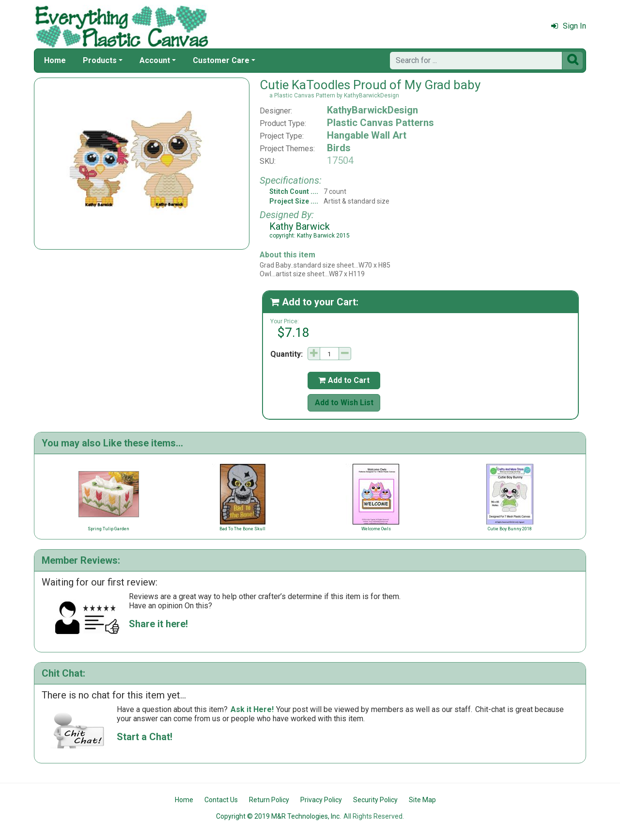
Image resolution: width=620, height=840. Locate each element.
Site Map (422, 800)
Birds (339, 148)
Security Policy (375, 800)
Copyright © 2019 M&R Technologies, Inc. (279, 816)
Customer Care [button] (221, 60)
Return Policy (269, 800)
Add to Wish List (344, 403)
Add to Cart (344, 380)
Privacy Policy (321, 800)
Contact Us (221, 800)
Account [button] (155, 60)
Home (55, 60)
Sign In (569, 26)
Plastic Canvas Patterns (380, 123)
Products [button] (100, 60)
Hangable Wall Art (367, 135)
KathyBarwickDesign (372, 110)
